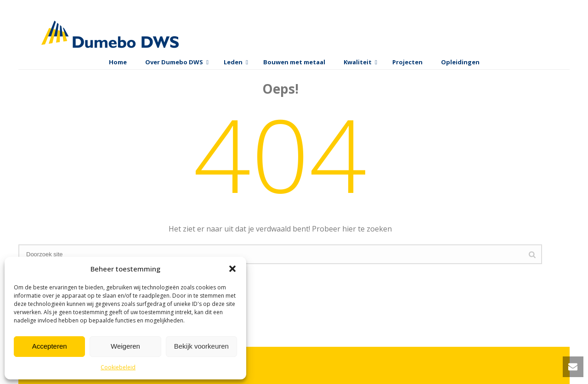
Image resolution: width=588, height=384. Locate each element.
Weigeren (125, 346)
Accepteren (50, 346)
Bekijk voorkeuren (201, 346)
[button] (232, 269)
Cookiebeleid (118, 367)
